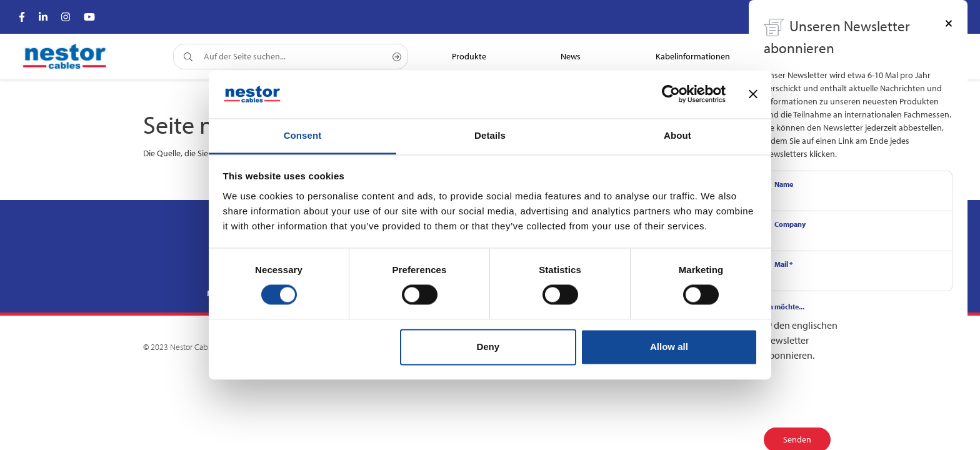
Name (784, 184)
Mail (783, 264)
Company (790, 224)
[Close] (949, 22)
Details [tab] (490, 135)
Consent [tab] (303, 135)
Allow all (669, 347)
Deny (488, 347)
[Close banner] (753, 94)
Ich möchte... (784, 307)
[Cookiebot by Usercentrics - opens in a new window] (671, 94)
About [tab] (677, 135)
